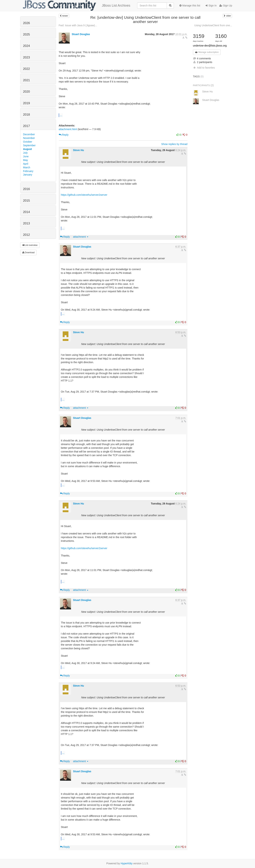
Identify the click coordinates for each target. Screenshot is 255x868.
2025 (27, 34)
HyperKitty (127, 863)
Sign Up (226, 6)
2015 (27, 201)
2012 (27, 235)
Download (28, 253)
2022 (27, 69)
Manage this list (190, 6)
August (28, 149)
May (26, 160)
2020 (27, 92)
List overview (30, 245)
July (25, 153)
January (28, 175)
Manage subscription (207, 52)
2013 (27, 223)
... (61, 115)
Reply (64, 135)
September (29, 145)
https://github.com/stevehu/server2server (84, 195)
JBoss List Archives (77, 6)
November (29, 138)
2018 (27, 115)
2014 (27, 212)
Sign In (211, 6)
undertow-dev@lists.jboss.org (210, 46)
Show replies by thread (174, 144)
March (27, 167)
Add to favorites (204, 68)
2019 (27, 103)
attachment (81, 237)
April (26, 164)
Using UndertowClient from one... (213, 25)
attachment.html (68, 129)
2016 (27, 189)
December (29, 134)
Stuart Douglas (81, 34)
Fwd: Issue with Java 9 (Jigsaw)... (78, 25)
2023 (27, 57)
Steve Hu (78, 150)
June (26, 156)
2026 (27, 23)
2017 (27, 126)
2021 (27, 80)
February (28, 171)
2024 (27, 46)
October (28, 142)
